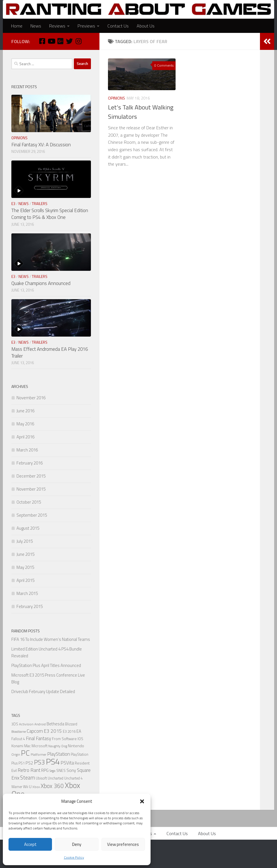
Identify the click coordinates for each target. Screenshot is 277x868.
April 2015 (25, 580)
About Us (146, 26)
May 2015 (25, 567)
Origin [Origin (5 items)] (16, 755)
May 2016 (25, 424)
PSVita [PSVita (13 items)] (67, 763)
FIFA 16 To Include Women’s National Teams (51, 639)
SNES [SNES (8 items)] (61, 770)
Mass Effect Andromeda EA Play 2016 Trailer (50, 352)
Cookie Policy (74, 857)
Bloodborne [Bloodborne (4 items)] (19, 732)
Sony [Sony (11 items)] (71, 770)
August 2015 (28, 528)
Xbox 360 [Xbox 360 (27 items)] (52, 786)
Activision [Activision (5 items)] (26, 724)
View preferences (123, 844)
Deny (77, 844)
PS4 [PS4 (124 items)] (53, 761)
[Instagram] (78, 41)
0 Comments (164, 65)
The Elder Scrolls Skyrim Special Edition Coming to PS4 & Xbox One (50, 214)
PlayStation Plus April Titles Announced (46, 665)
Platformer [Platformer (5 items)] (38, 755)
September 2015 (32, 515)
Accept (30, 844)
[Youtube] (51, 41)
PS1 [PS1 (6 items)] (22, 763)
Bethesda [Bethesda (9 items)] (55, 724)
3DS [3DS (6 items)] (15, 724)
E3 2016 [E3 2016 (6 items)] (69, 731)
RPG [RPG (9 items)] (45, 770)
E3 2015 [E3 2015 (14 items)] (53, 731)
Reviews (57, 26)
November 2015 (31, 489)
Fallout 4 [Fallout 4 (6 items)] (18, 739)
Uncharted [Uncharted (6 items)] (56, 778)
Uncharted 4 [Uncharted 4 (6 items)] (73, 778)
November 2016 (31, 398)
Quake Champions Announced (41, 283)
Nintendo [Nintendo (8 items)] (76, 746)
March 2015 (27, 593)
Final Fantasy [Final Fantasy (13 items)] (38, 738)
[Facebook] (42, 41)
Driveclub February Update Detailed (43, 691)
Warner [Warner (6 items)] (17, 787)
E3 (13, 204)
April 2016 (25, 437)
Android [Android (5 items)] (40, 724)
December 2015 (31, 476)
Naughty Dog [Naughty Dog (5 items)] (58, 746)
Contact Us (118, 26)
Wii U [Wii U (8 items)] (27, 786)
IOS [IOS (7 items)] (80, 739)
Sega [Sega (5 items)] (52, 771)
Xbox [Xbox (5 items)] (36, 787)
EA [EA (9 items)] (79, 731)
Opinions (116, 98)
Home (17, 26)
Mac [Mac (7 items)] (27, 746)
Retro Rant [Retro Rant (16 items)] (29, 770)
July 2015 (25, 541)
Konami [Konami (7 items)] (17, 746)
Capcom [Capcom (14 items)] (35, 731)
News (36, 26)
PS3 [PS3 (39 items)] (39, 762)
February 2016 (30, 463)
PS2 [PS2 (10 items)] (29, 763)
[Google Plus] (60, 41)
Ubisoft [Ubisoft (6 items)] (41, 778)
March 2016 (27, 450)
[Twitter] (69, 41)
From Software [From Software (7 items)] (64, 739)
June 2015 (25, 554)
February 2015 (30, 606)
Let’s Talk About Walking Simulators (141, 112)
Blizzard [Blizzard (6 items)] (71, 724)
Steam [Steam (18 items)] (28, 778)
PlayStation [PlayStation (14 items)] (59, 754)
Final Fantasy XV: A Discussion (41, 145)
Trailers (40, 204)
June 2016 (25, 411)
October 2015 (29, 502)
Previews (86, 26)
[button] (142, 801)
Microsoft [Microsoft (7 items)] (39, 746)
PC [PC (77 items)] (25, 753)
